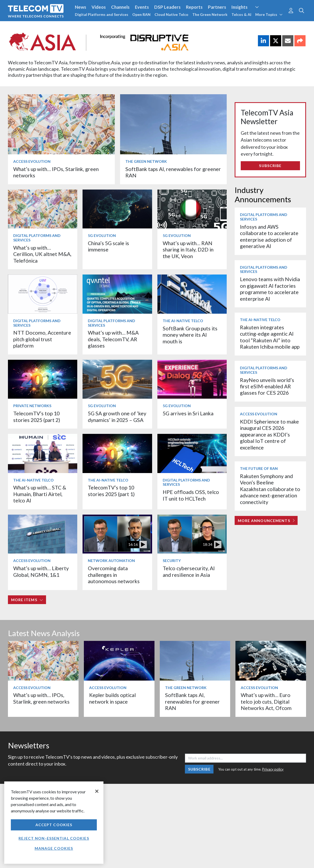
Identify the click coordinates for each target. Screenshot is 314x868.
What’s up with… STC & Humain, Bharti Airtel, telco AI (40, 494)
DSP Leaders (167, 7)
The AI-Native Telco (183, 321)
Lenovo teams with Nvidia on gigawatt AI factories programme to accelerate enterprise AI (270, 289)
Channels (120, 7)
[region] (54, 823)
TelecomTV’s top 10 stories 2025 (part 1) (111, 491)
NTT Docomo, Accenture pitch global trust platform (42, 339)
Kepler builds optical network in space (112, 698)
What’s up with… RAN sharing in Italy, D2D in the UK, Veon (188, 250)
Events (142, 7)
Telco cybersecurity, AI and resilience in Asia (189, 571)
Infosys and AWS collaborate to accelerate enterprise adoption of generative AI (269, 236)
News (81, 7)
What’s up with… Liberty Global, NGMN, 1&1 (41, 571)
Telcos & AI (241, 14)
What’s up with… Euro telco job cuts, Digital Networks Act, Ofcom (266, 701)
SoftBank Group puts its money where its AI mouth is (190, 335)
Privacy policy (273, 769)
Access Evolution (32, 161)
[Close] (97, 791)
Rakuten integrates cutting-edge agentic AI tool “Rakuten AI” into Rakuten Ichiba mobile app (270, 337)
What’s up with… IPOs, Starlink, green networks (41, 698)
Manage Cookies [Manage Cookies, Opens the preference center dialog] (54, 848)
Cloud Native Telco (171, 14)
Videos (99, 7)
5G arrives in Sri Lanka (188, 413)
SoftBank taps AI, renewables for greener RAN (192, 701)
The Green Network (210, 14)
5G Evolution (102, 235)
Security (172, 561)
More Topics (269, 14)
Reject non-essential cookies (54, 838)
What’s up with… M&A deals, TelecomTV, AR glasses (113, 339)
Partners (217, 7)
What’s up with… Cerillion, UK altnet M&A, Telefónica (42, 254)
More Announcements (266, 521)
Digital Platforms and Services (102, 14)
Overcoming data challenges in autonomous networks (114, 575)
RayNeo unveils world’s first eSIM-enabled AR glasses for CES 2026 (267, 386)
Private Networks (32, 406)
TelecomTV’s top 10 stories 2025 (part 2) (37, 417)
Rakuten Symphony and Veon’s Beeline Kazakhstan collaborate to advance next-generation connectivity (270, 489)
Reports (194, 7)
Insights (240, 7)
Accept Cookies (54, 825)
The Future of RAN (259, 468)
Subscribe (270, 166)
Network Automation (111, 561)
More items (27, 600)
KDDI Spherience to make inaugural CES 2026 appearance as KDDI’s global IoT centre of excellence (269, 435)
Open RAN (141, 14)
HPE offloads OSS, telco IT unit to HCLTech (191, 495)
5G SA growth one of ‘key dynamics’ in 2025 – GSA (117, 417)
